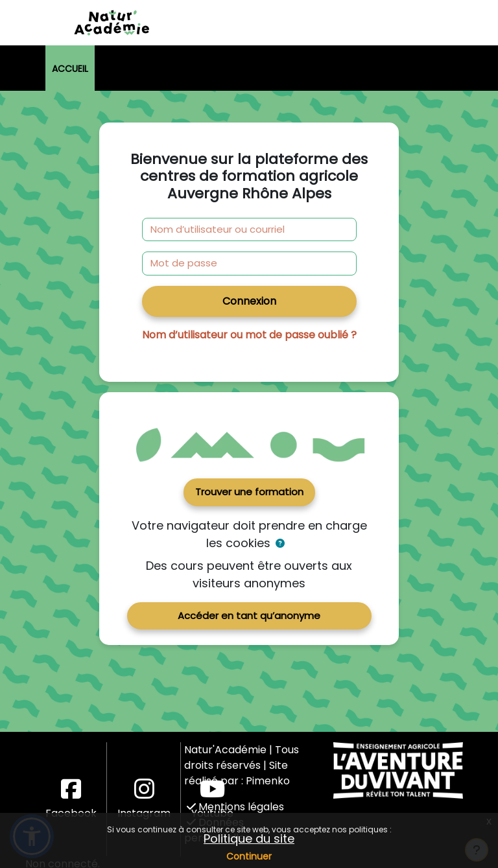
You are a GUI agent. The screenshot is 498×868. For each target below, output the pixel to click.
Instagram (144, 799)
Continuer (249, 856)
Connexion (249, 301)
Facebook (71, 799)
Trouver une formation (249, 492)
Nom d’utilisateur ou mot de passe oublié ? (249, 335)
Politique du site (249, 839)
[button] (280, 544)
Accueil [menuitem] (70, 69)
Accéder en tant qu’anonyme (249, 616)
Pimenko (268, 781)
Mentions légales (235, 807)
